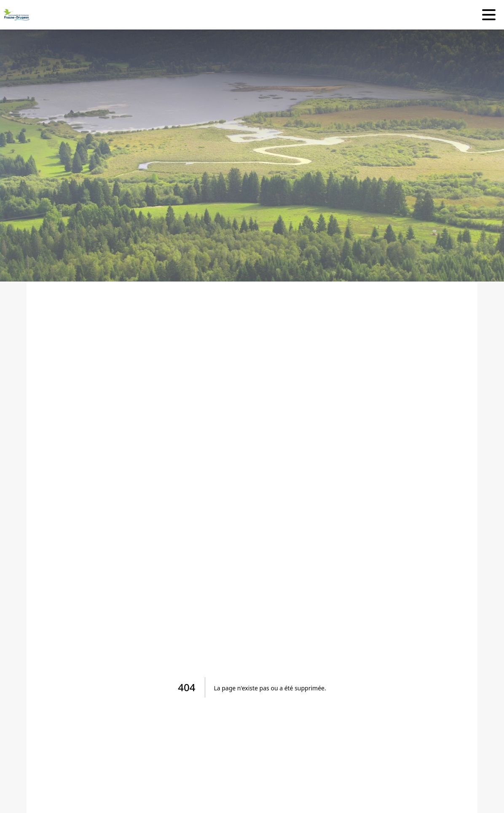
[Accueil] (15, 15)
